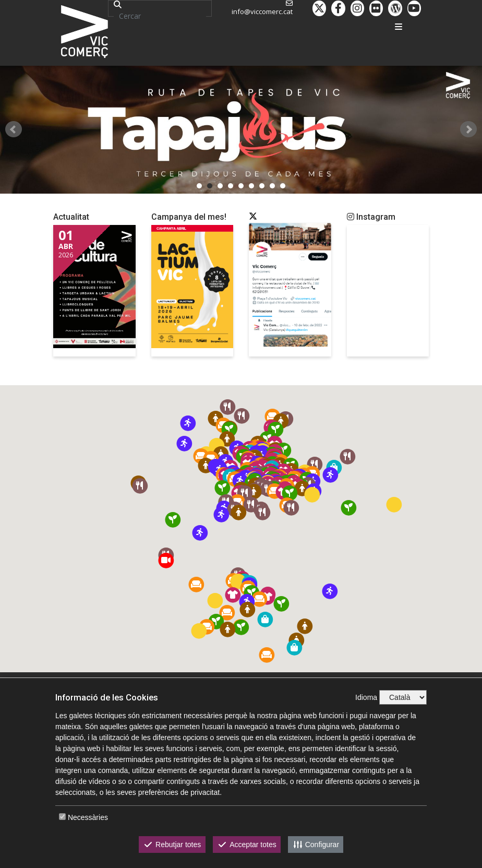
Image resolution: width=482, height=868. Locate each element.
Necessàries (88, 817)
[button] (290, 493)
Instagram (371, 217)
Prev (14, 129)
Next (468, 129)
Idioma (366, 697)
